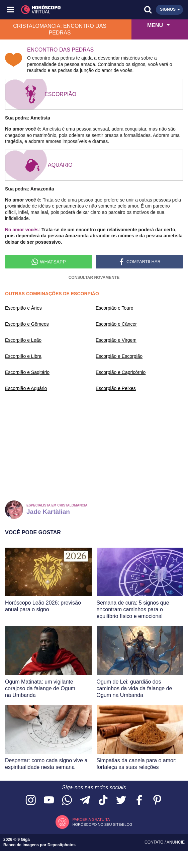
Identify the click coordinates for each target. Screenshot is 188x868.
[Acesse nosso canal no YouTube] (49, 801)
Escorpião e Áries (23, 308)
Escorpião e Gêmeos (27, 324)
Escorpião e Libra (23, 356)
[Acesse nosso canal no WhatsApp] (67, 801)
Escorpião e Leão (23, 340)
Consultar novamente (94, 278)
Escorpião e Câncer (116, 324)
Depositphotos (62, 845)
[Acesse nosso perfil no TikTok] (103, 801)
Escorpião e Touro (115, 308)
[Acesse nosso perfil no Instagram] (31, 801)
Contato (155, 842)
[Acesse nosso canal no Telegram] (85, 801)
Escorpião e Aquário (26, 388)
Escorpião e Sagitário (27, 372)
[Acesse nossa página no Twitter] (121, 801)
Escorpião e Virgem (116, 340)
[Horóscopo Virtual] (53, 10)
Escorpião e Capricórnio (121, 372)
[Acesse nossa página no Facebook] (139, 801)
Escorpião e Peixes (116, 388)
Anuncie (176, 842)
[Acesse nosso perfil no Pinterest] (157, 801)
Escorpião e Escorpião (119, 356)
